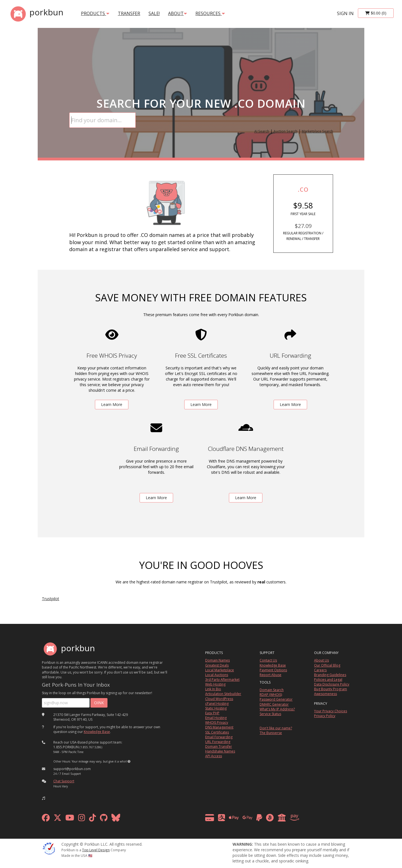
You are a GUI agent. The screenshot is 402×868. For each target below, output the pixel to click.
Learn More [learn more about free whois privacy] (112, 404)
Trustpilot (51, 599)
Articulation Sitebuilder (223, 694)
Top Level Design (96, 850)
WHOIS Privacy (217, 722)
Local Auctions (217, 675)
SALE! (154, 13)
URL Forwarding (218, 742)
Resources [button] (210, 13)
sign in (345, 13)
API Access (214, 756)
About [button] (178, 13)
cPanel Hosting (217, 704)
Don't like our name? (276, 728)
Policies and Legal (328, 680)
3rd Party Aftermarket (222, 680)
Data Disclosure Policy (332, 684)
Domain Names (217, 660)
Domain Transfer (219, 746)
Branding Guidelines (330, 675)
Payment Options (273, 670)
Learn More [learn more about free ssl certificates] (201, 404)
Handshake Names (220, 751)
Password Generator (276, 699)
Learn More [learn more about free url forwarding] (290, 404)
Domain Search (272, 690)
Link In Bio (213, 689)
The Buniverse (271, 733)
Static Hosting (216, 708)
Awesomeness (326, 694)
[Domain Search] (102, 120)
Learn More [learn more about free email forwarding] (156, 498)
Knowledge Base (97, 732)
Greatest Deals (217, 665)
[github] (104, 819)
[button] (129, 761)
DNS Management (219, 727)
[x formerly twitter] (58, 819)
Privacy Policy (325, 716)
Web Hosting (215, 684)
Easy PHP (212, 713)
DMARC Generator (274, 704)
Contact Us (268, 660)
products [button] (95, 13)
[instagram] (82, 819)
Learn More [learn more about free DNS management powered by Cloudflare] (246, 498)
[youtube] (70, 819)
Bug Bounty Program (331, 689)
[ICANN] (49, 848)
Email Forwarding (219, 737)
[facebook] (46, 819)
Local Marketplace (220, 670)
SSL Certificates (217, 732)
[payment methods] (254, 819)
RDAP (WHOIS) (271, 695)
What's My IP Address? (277, 709)
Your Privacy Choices (331, 711)
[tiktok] (93, 819)
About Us (321, 660)
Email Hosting (216, 718)
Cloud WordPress (219, 699)
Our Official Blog (327, 665)
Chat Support (64, 781)
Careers (320, 670)
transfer (129, 13)
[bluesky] (116, 819)
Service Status (270, 714)
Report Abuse (271, 675)
